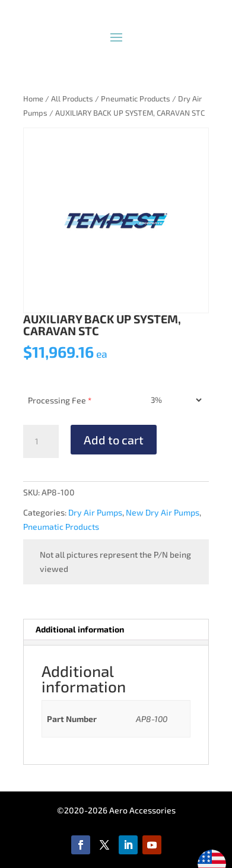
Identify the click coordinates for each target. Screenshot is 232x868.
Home (33, 98)
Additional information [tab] (80, 629)
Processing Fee (60, 400)
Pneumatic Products (136, 98)
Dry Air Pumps (95, 512)
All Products (72, 98)
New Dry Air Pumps (163, 512)
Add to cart (114, 440)
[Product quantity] (41, 441)
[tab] (116, 643)
